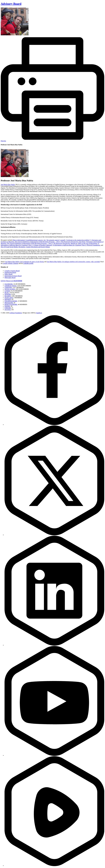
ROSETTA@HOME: (11, 304)
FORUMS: (8, 308)
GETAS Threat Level (11, 281)
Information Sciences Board (13, 276)
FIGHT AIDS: (9, 298)
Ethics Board (8, 274)
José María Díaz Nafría (8, 185)
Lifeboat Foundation (16, 313)
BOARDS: (8, 296)
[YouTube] (54, 755)
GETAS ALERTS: (10, 289)
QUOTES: (8, 310)
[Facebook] (54, 425)
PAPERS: (7, 306)
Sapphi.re (39, 313)
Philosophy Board (10, 278)
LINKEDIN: (8, 287)
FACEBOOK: (9, 284)
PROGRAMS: (9, 303)
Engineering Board (10, 272)
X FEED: (7, 291)
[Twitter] (54, 535)
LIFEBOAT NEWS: (11, 286)
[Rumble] (54, 866)
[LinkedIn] (54, 645)
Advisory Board (11, 4)
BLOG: (7, 293)
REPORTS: (8, 299)
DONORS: (8, 294)
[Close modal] (2, 149)
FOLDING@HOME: (11, 301)
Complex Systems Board (12, 271)
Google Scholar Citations (11, 263)
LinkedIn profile (28, 263)
